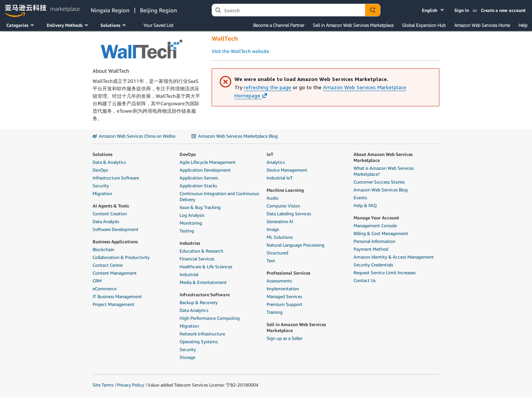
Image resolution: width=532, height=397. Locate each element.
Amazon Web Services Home (482, 25)
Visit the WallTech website (240, 51)
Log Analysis (192, 215)
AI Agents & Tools (111, 206)
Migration (102, 193)
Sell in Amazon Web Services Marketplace (353, 25)
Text (271, 261)
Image (273, 229)
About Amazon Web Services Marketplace (383, 157)
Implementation (283, 289)
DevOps (100, 170)
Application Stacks (198, 186)
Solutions (102, 154)
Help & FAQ (365, 205)
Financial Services (197, 259)
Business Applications (115, 242)
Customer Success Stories (379, 182)
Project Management (113, 304)
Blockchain (103, 249)
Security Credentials (373, 265)
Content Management (115, 273)
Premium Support (284, 304)
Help (523, 25)
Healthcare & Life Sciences (206, 267)
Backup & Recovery (199, 302)
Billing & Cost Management (381, 233)
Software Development (116, 229)
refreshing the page (267, 87)
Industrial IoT (280, 178)
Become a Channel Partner (279, 25)
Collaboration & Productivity (121, 257)
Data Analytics (194, 310)
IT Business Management (117, 296)
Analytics (276, 162)
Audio (273, 198)
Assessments (279, 281)
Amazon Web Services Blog (381, 190)
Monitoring (191, 223)
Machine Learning (285, 190)
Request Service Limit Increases (385, 273)
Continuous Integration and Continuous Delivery (219, 196)
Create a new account (503, 10)
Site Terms (103, 385)
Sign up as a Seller (284, 338)
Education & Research (201, 251)
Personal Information (374, 241)
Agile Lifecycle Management (208, 162)
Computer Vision (283, 206)
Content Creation (110, 214)
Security (101, 186)
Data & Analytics (109, 162)
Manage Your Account (376, 218)
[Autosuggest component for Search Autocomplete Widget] (373, 10)
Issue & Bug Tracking (200, 207)
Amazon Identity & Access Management (394, 257)
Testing (187, 231)
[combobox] (289, 10)
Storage (187, 357)
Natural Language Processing (295, 245)
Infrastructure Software (116, 178)
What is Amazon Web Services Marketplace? (384, 171)
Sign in (462, 10)
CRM (97, 281)
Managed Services (284, 296)
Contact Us (365, 280)
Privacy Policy (130, 385)
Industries (190, 243)
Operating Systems (199, 342)
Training (275, 312)
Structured (277, 253)
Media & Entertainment (203, 282)
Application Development (205, 170)
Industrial (189, 274)
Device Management (287, 170)
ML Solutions (280, 237)
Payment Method (371, 249)
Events (360, 198)
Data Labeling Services (289, 214)
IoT (270, 154)
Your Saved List (158, 25)
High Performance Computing (210, 318)
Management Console (375, 226)
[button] (434, 10)
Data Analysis (106, 221)
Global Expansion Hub (424, 25)
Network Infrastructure (202, 334)
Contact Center (108, 265)
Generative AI (280, 221)
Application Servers (199, 178)
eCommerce (105, 289)
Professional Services (288, 273)
